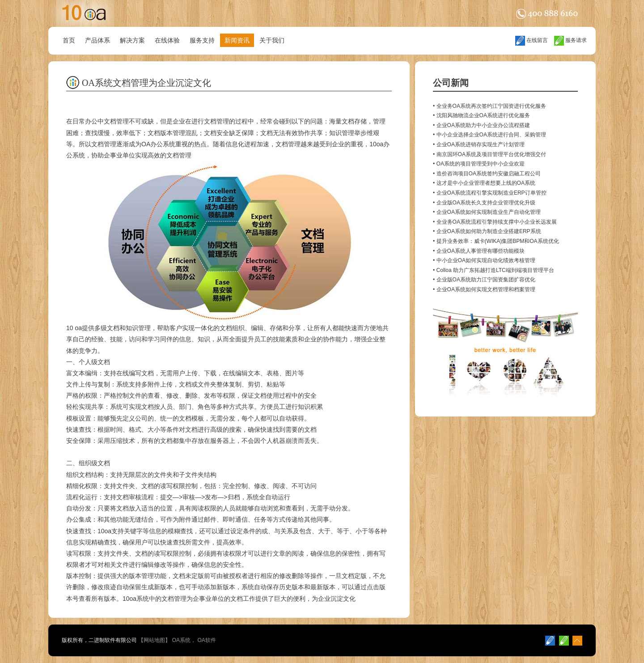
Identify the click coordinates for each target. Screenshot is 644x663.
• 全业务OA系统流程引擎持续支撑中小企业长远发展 (495, 222)
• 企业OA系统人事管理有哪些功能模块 (479, 251)
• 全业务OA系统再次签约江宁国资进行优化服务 (489, 106)
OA (146, 144)
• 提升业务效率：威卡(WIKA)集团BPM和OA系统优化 (496, 241)
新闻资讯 (237, 40)
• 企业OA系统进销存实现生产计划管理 (479, 144)
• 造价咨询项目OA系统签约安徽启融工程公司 (487, 174)
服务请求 (570, 40)
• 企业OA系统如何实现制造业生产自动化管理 (487, 212)
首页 (69, 40)
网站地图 (154, 640)
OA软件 (206, 640)
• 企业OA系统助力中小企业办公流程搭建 (481, 125)
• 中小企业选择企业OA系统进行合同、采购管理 (489, 135)
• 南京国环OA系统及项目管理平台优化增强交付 (489, 154)
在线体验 (167, 40)
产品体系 (97, 40)
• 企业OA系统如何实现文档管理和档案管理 (484, 289)
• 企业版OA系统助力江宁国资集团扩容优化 (484, 280)
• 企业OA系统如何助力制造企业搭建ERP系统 (487, 231)
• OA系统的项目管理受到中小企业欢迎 (479, 164)
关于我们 (272, 40)
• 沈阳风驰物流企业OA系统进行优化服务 (481, 115)
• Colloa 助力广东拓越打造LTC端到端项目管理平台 (494, 270)
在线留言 (532, 40)
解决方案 (132, 40)
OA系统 (181, 640)
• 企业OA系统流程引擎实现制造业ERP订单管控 (490, 193)
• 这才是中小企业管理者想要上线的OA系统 (484, 183)
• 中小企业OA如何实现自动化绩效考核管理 (484, 260)
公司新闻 (451, 83)
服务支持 (202, 40)
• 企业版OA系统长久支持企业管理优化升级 (484, 203)
